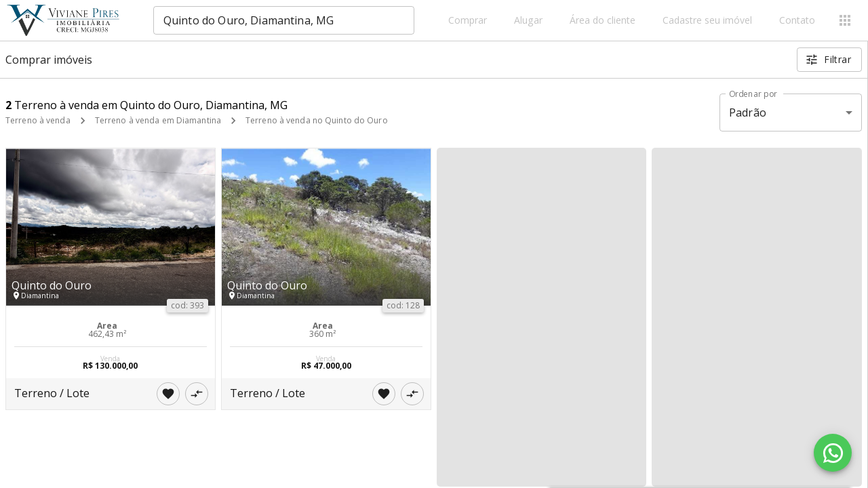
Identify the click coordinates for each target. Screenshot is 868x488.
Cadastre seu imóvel (707, 21)
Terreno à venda (38, 120)
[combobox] (284, 20)
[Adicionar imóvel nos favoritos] (168, 394)
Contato (797, 21)
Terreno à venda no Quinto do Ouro (317, 120)
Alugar (528, 21)
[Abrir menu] (845, 20)
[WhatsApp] (833, 453)
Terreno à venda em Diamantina (158, 120)
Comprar (468, 21)
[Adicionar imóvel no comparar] (197, 394)
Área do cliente (603, 21)
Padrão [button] (748, 113)
